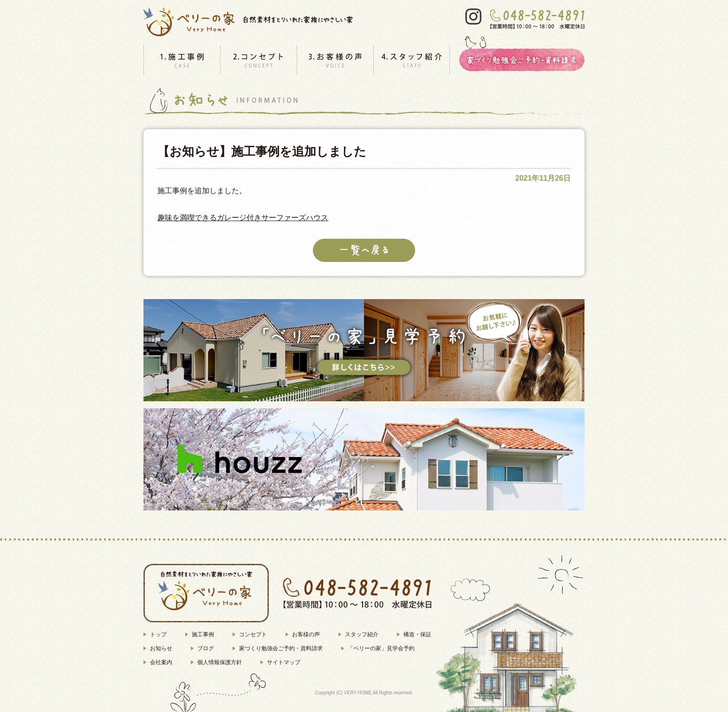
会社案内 (161, 662)
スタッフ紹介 (362, 634)
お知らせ (161, 648)
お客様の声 (306, 634)
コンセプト (253, 634)
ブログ (206, 648)
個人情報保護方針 (220, 662)
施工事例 (203, 634)
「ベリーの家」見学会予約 (381, 648)
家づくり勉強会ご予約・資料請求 (281, 648)
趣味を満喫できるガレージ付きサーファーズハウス (243, 218)
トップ (158, 634)
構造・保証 (417, 634)
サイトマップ (284, 662)
